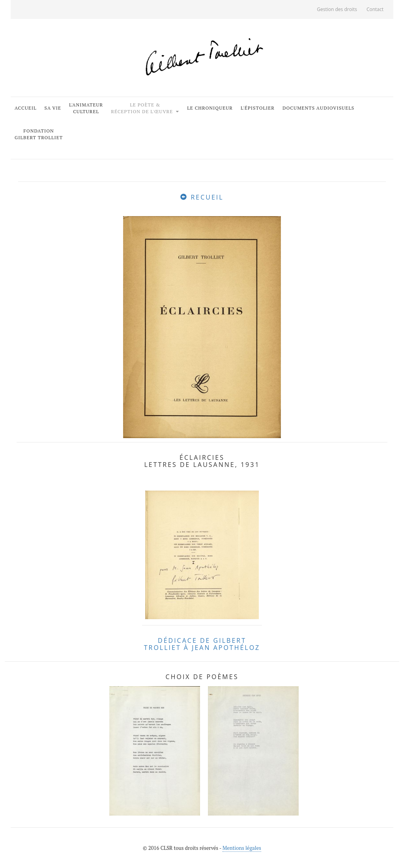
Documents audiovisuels (318, 108)
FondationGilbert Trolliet (39, 134)
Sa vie (53, 108)
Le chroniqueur (210, 108)
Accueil (26, 108)
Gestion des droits (337, 9)
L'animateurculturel (86, 108)
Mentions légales (242, 848)
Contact (375, 9)
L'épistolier (258, 108)
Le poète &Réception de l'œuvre (143, 108)
